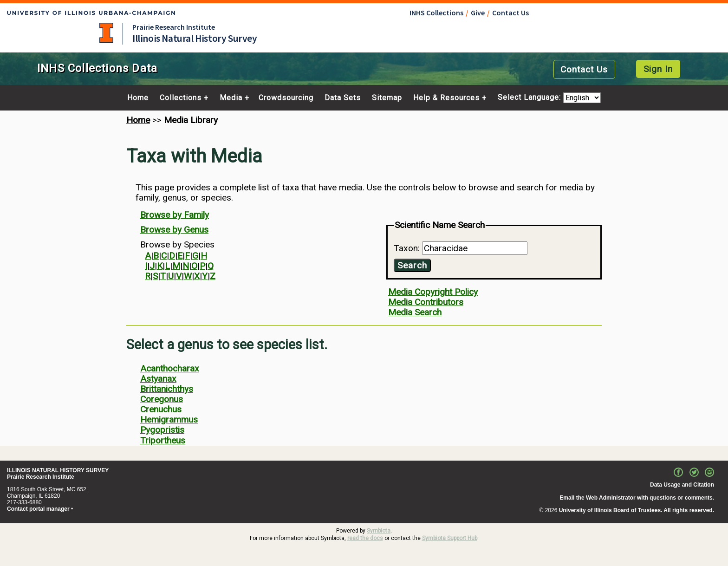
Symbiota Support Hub (450, 538)
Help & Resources (446, 98)
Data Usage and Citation (682, 485)
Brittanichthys (167, 389)
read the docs (365, 538)
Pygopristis (162, 430)
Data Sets (343, 98)
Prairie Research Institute (174, 27)
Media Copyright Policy (433, 292)
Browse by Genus (174, 230)
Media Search (415, 312)
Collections (181, 98)
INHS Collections (436, 13)
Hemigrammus (169, 420)
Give (478, 13)
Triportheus (163, 440)
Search (412, 265)
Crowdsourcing (286, 98)
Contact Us (510, 13)
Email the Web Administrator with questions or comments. (637, 498)
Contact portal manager (38, 509)
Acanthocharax (170, 368)
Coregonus (162, 399)
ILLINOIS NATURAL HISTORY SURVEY (58, 470)
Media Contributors (426, 302)
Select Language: (530, 98)
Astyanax (158, 379)
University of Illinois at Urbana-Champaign (106, 33)
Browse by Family (175, 215)
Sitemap (387, 98)
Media (231, 98)
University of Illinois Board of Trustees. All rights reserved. (637, 510)
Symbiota (379, 531)
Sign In (658, 69)
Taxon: (408, 248)
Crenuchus (161, 409)
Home (138, 98)
